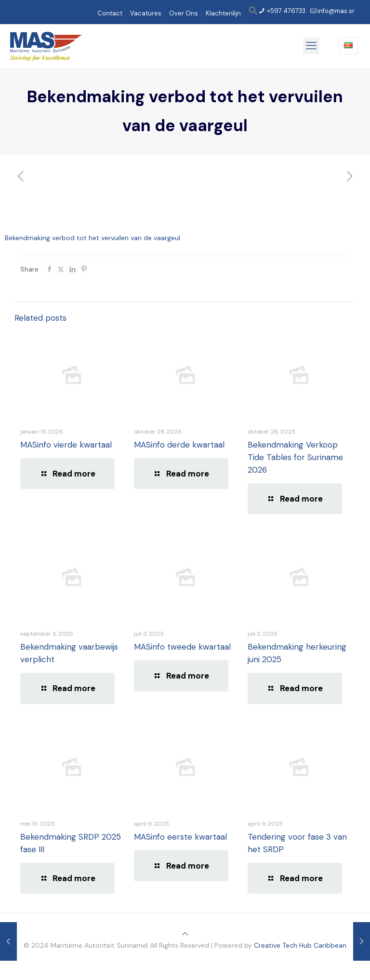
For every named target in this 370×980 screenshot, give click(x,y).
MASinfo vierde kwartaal (66, 445)
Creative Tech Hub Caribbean (300, 945)
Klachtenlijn (223, 13)
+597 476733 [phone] (285, 11)
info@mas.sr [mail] (336, 11)
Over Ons (184, 13)
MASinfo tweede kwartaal (182, 647)
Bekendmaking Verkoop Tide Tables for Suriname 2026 (295, 457)
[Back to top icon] (185, 934)
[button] (253, 13)
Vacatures (146, 13)
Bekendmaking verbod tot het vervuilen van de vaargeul (92, 238)
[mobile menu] (311, 46)
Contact (110, 13)
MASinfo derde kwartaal (179, 445)
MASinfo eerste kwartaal (180, 837)
